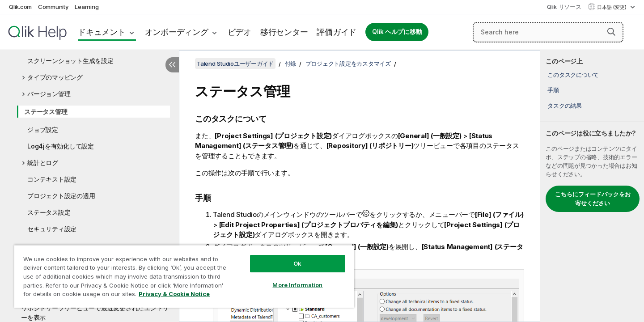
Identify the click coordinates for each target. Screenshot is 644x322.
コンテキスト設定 (52, 179)
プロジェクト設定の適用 (61, 196)
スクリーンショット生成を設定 (70, 61)
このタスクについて (573, 75)
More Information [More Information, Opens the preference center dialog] (297, 285)
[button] (611, 32)
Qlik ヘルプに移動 (397, 32)
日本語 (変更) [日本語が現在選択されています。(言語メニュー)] (612, 7)
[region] (184, 276)
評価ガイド (337, 32)
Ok (297, 263)
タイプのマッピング (55, 77)
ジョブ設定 (43, 129)
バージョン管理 (49, 94)
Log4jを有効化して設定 (61, 146)
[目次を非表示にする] (172, 65)
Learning (87, 7)
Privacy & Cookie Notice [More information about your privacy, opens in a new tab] (174, 294)
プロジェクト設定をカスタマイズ (348, 64)
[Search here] (548, 32)
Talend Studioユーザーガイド (235, 64)
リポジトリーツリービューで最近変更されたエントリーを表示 (95, 313)
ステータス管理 (46, 112)
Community (53, 7)
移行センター (284, 32)
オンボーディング (177, 32)
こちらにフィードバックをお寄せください (593, 199)
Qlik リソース (564, 7)
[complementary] (592, 186)
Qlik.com (20, 7)
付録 (291, 64)
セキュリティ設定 (52, 229)
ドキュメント (102, 32)
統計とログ (43, 163)
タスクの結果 (565, 106)
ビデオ (239, 32)
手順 (553, 90)
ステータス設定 (49, 212)
